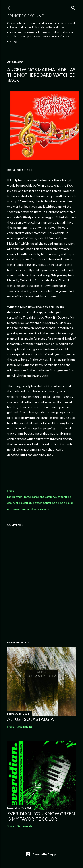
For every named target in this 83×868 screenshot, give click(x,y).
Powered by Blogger (41, 854)
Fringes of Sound (26, 16)
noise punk (67, 503)
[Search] (73, 7)
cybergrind (64, 497)
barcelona (38, 497)
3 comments (25, 727)
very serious (41, 509)
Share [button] (11, 491)
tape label (27, 509)
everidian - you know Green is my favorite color (41, 816)
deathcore (14, 503)
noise (55, 503)
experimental (43, 503)
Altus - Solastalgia (30, 719)
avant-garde (23, 497)
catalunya (51, 497)
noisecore (13, 509)
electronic (27, 503)
